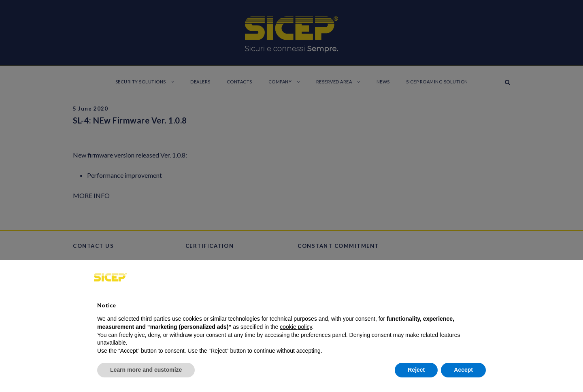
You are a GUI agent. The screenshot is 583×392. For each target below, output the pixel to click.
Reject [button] (416, 370)
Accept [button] (463, 370)
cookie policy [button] (296, 327)
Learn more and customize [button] (146, 370)
